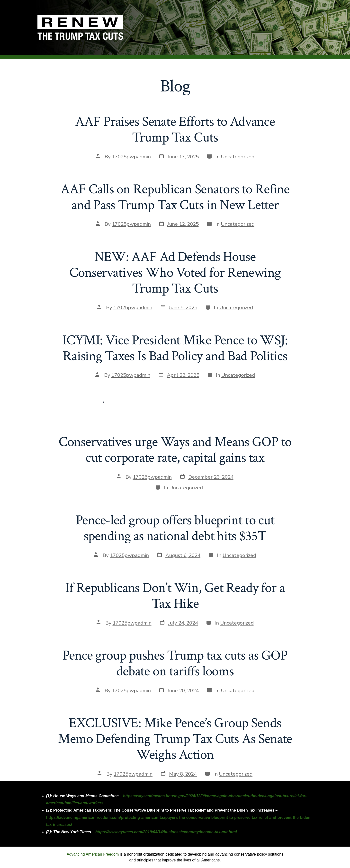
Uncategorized (238, 157)
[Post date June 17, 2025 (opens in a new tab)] (179, 157)
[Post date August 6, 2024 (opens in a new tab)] (179, 555)
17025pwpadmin (131, 157)
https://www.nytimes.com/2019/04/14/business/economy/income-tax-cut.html (166, 832)
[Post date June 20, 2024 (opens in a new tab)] (179, 690)
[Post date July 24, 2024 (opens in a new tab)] (179, 623)
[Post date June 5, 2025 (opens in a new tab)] (179, 308)
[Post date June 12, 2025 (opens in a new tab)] (179, 224)
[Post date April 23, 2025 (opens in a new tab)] (179, 375)
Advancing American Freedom (93, 854)
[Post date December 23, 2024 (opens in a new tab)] (206, 477)
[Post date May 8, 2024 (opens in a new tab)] (179, 774)
